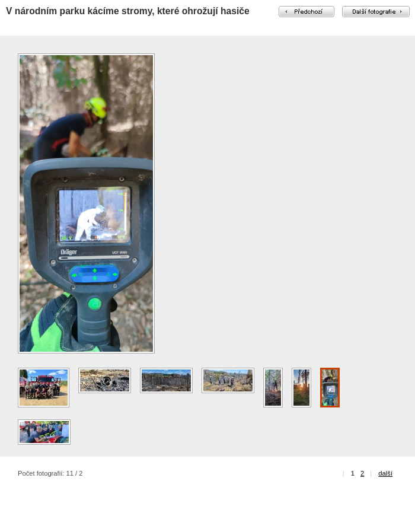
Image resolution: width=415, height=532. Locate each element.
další (385, 473)
